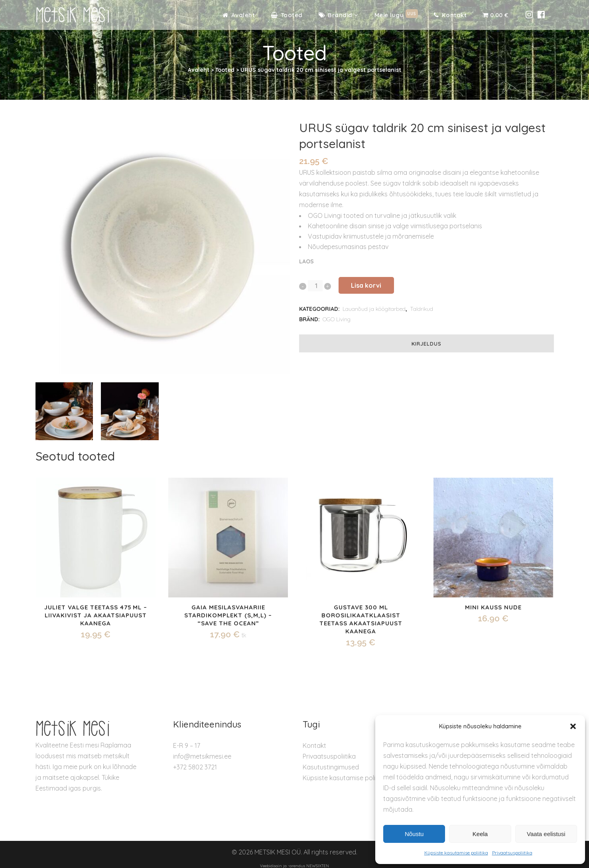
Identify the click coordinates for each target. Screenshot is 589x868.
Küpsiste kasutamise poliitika (456, 853)
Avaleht (199, 70)
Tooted (225, 70)
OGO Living (337, 319)
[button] (573, 726)
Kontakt (314, 745)
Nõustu (414, 834)
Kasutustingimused (331, 767)
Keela (480, 834)
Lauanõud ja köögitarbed (374, 309)
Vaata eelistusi (546, 834)
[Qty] (315, 286)
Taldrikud (422, 309)
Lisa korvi (378, 285)
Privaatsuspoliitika (512, 853)
